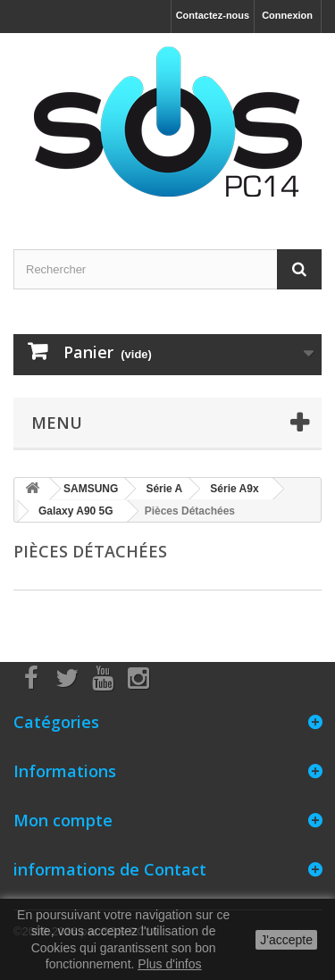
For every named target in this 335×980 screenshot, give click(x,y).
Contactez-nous (213, 15)
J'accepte (286, 940)
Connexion (287, 15)
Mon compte (63, 820)
